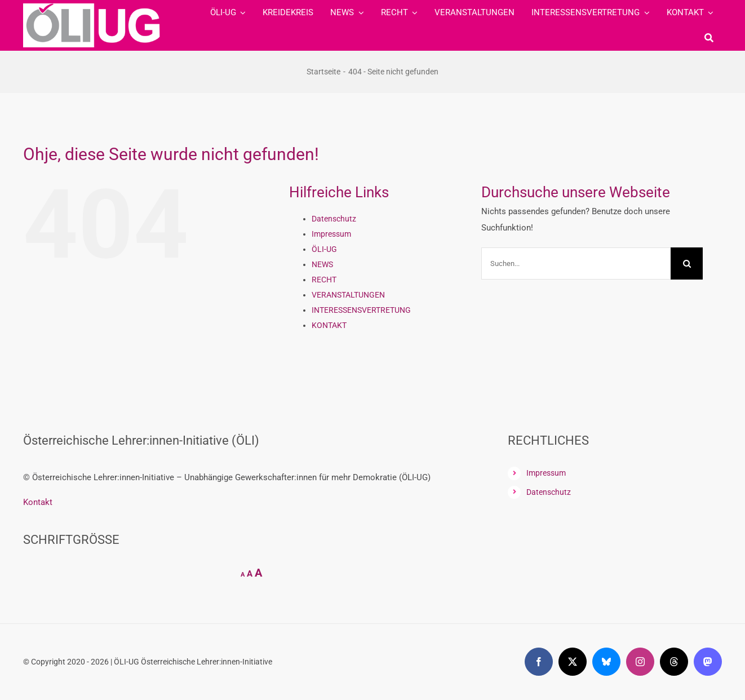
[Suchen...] (576, 263)
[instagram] (640, 662)
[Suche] (709, 38)
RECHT (324, 280)
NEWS (322, 264)
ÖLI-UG (324, 249)
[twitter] (573, 662)
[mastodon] (708, 662)
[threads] (674, 662)
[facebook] (539, 662)
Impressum (331, 234)
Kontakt (38, 502)
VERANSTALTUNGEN (348, 295)
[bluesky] (606, 662)
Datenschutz (334, 219)
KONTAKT (329, 325)
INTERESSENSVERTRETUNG (361, 310)
